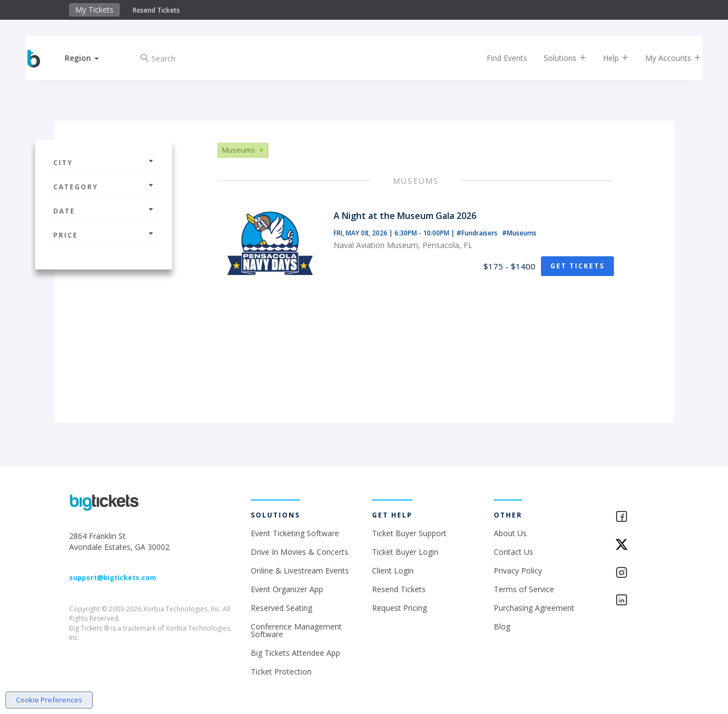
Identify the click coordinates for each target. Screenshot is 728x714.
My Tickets (94, 10)
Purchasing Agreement (534, 608)
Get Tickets (577, 266)
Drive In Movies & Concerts (300, 552)
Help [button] (606, 58)
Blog (502, 626)
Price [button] (104, 235)
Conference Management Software (296, 630)
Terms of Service (524, 589)
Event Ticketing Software (295, 533)
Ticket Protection (281, 671)
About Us (510, 533)
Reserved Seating (281, 608)
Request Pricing (399, 608)
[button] (91, 58)
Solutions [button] (556, 58)
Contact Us (513, 552)
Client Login (393, 570)
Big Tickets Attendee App (295, 653)
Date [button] (104, 211)
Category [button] (104, 187)
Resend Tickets (156, 10)
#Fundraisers (478, 233)
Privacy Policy (518, 570)
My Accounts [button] (664, 58)
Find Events (498, 58)
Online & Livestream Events (300, 570)
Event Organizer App (287, 589)
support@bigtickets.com (113, 578)
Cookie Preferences (49, 700)
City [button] (104, 163)
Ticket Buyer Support (409, 533)
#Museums (519, 233)
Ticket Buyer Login (405, 552)
